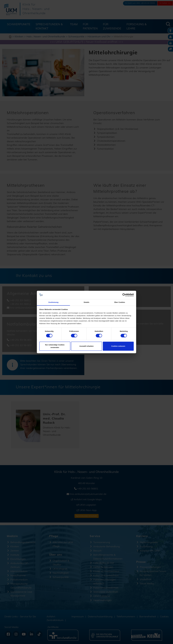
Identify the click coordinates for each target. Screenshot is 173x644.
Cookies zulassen (118, 346)
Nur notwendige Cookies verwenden (55, 346)
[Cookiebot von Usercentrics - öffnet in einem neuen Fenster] (124, 295)
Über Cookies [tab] (120, 302)
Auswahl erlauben (86, 346)
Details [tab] (86, 302)
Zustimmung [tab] (53, 302)
